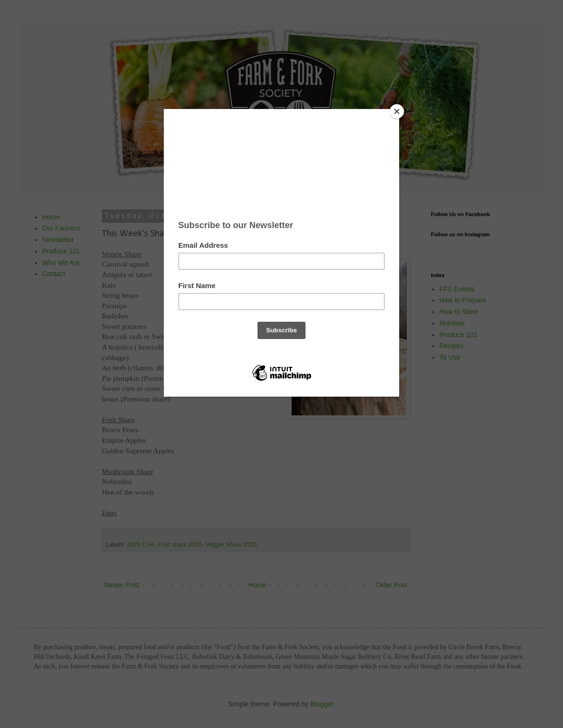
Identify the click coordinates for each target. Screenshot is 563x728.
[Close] (397, 111)
